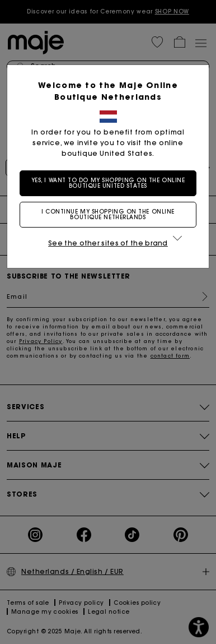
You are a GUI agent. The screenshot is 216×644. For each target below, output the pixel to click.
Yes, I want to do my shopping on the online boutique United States (108, 183)
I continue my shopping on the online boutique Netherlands (108, 214)
